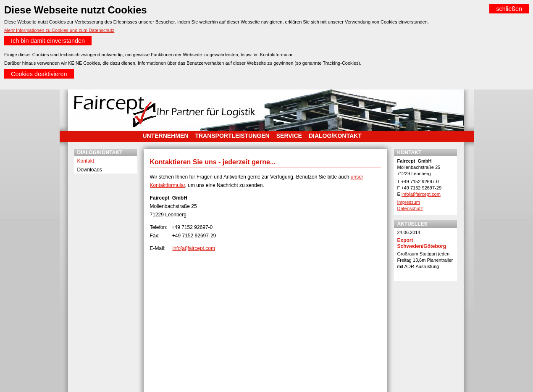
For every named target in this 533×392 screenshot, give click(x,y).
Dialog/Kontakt (335, 136)
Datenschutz (410, 208)
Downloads (90, 170)
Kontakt (86, 161)
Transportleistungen (232, 136)
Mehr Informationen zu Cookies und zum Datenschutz (59, 30)
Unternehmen (166, 136)
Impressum (409, 202)
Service (289, 136)
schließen (509, 9)
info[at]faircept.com (194, 248)
